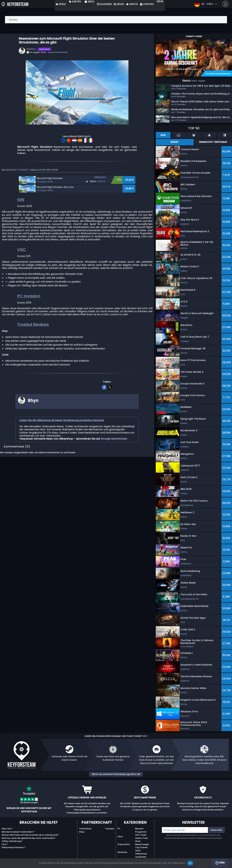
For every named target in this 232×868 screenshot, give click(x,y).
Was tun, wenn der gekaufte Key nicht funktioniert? (28, 838)
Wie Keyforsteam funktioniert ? (18, 832)
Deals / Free (141, 838)
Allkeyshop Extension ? (14, 847)
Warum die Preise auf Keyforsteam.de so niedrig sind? (30, 835)
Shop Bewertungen (142, 843)
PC (119, 829)
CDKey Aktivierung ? (12, 841)
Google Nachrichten (114, 468)
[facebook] (104, 416)
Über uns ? (7, 829)
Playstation (124, 844)
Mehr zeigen (198, 81)
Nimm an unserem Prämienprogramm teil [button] (116, 774)
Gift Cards (141, 835)
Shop (82, 832)
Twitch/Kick (85, 829)
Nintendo (122, 852)
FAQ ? (5, 844)
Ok (190, 863)
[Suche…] (116, 20)
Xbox (120, 836)
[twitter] (110, 416)
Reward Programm (141, 830)
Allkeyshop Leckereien (141, 855)
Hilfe (220, 863)
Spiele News (44, 49)
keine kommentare (58, 52)
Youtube (110, 829)
